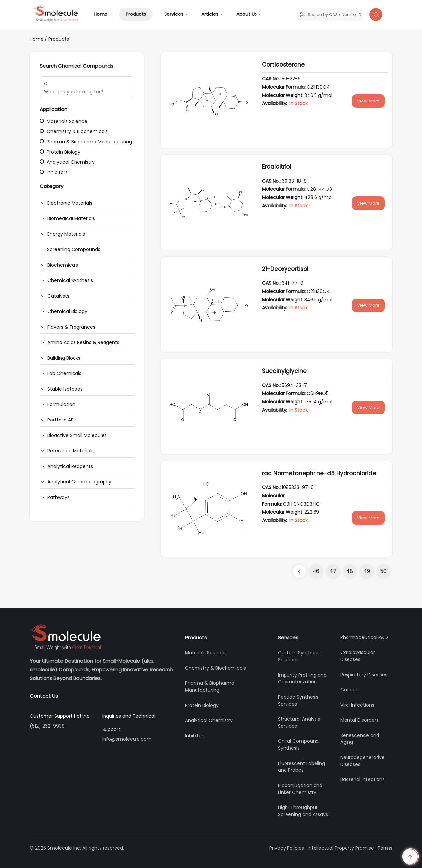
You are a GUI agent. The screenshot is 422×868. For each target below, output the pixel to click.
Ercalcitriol (277, 167)
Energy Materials (66, 234)
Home (104, 14)
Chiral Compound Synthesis (298, 745)
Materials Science (63, 121)
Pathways (59, 497)
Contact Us (44, 696)
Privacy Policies (287, 848)
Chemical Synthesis (70, 280)
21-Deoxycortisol (285, 269)
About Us (247, 14)
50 (383, 571)
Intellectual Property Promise (341, 848)
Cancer (349, 690)
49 (367, 571)
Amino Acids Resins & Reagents (83, 342)
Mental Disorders (359, 720)
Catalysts (58, 296)
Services (174, 14)
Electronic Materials (70, 203)
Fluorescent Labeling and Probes (301, 767)
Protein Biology (60, 152)
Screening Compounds (74, 249)
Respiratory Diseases (364, 675)
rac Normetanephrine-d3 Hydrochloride (319, 473)
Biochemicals (63, 265)
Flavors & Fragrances (71, 327)
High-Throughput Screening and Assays (303, 811)
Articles (210, 14)
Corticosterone (283, 65)
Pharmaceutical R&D (364, 637)
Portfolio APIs (62, 420)
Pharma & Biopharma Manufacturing (86, 142)
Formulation (61, 404)
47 (333, 571)
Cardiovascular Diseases (358, 656)
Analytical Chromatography (79, 482)
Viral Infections (357, 705)
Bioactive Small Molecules (77, 435)
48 (350, 571)
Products (136, 14)
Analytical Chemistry (67, 162)
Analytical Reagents (70, 466)
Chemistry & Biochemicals (74, 131)
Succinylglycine (284, 371)
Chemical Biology (67, 311)
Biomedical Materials (71, 218)
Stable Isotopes (65, 389)
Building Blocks (64, 358)
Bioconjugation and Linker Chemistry (300, 789)
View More (368, 101)
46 (316, 571)
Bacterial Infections (362, 779)
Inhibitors (54, 172)
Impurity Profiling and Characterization (302, 678)
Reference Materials (71, 451)
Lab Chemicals (64, 373)
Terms (385, 848)
